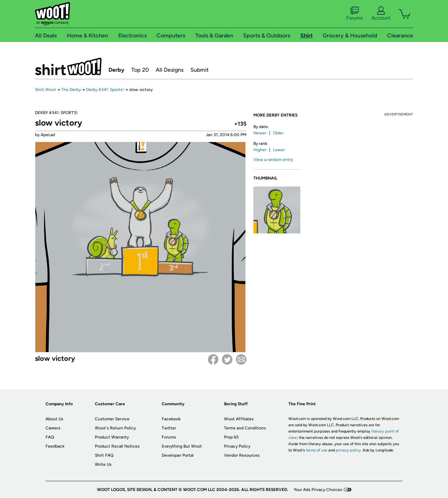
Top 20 (140, 70)
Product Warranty (112, 437)
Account (381, 14)
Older (278, 133)
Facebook (213, 359)
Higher (260, 150)
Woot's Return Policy (115, 428)
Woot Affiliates (239, 419)
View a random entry (273, 160)
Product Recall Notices (117, 446)
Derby (116, 70)
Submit (199, 70)
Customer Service (112, 419)
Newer (260, 133)
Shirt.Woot (68, 66)
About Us (54, 419)
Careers (53, 428)
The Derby (71, 90)
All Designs (170, 70)
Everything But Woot (182, 446)
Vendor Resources (242, 455)
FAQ (50, 437)
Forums (355, 14)
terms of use (317, 450)
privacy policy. (349, 450)
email (241, 359)
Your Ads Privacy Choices (318, 490)
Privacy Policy (237, 446)
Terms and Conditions (245, 428)
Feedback (55, 446)
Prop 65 (231, 437)
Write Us (103, 464)
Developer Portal (178, 455)
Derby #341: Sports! (106, 90)
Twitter (227, 359)
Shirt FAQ (104, 455)
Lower (279, 150)
